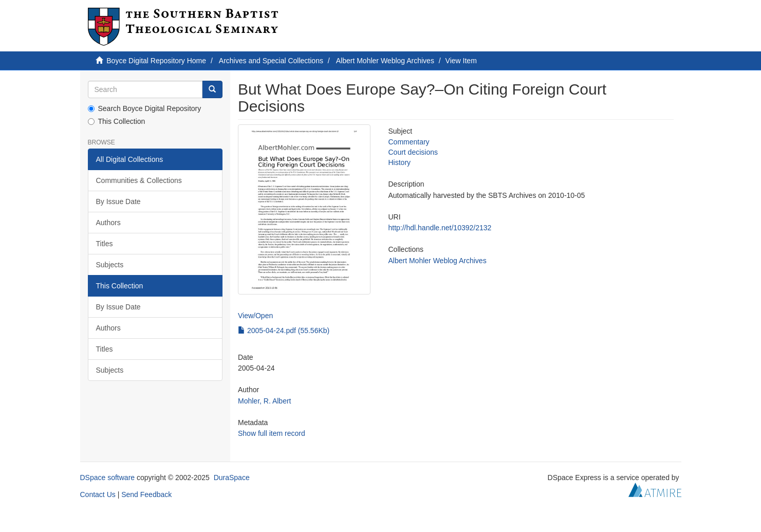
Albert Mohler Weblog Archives (385, 61)
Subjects (110, 265)
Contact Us (98, 494)
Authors (108, 223)
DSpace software (108, 478)
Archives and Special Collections (271, 61)
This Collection (117, 121)
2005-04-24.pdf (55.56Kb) (284, 331)
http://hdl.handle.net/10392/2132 (440, 228)
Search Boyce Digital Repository (145, 108)
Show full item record (272, 433)
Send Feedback (146, 494)
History (399, 162)
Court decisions (413, 152)
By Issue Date (118, 201)
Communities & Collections (139, 180)
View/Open (255, 316)
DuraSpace (232, 478)
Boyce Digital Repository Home (156, 61)
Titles (105, 244)
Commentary (409, 142)
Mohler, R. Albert (265, 401)
